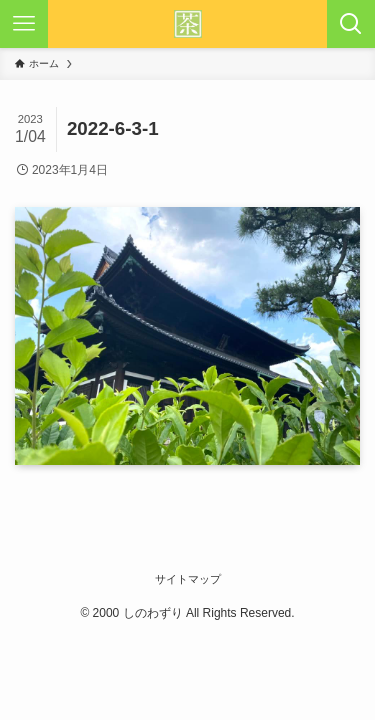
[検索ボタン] (351, 24)
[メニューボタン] (24, 24)
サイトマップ (188, 579)
